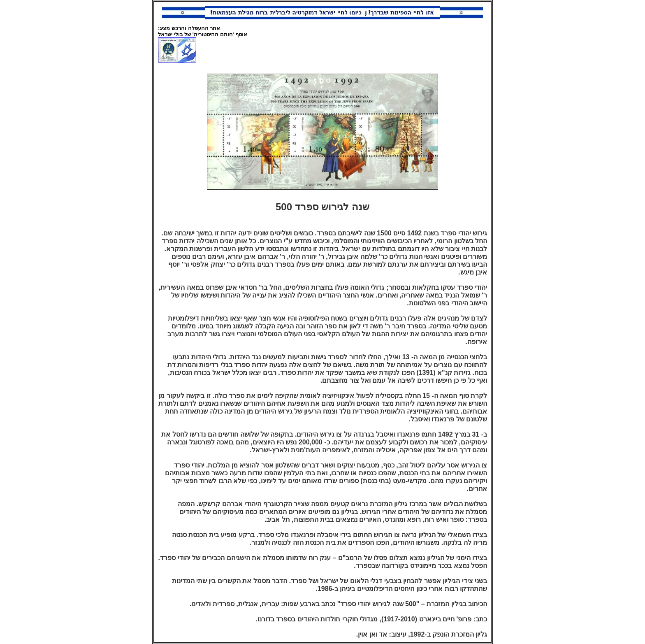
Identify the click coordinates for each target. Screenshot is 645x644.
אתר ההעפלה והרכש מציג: (189, 28)
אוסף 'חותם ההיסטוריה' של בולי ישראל (203, 34)
